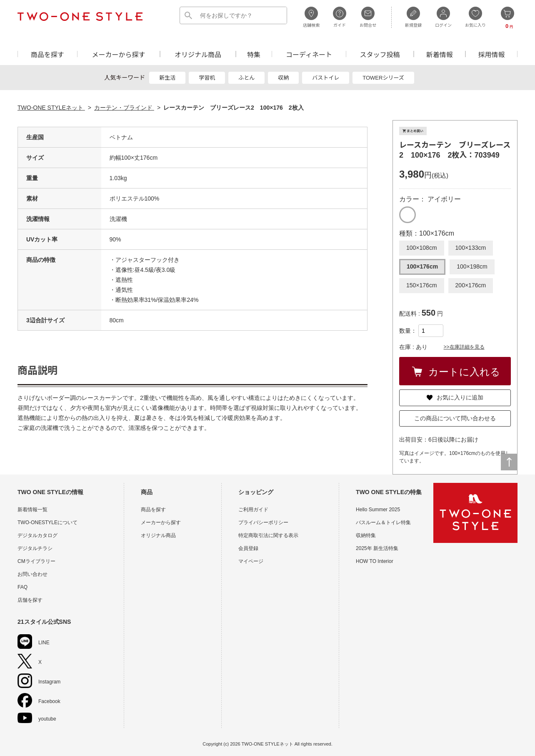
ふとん (246, 78)
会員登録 (248, 548)
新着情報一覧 (32, 510)
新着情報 (440, 54)
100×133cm (471, 248)
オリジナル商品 (198, 54)
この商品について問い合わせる (455, 418)
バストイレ (326, 78)
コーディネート (309, 54)
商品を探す (47, 54)
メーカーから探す (118, 54)
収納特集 (366, 535)
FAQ (22, 587)
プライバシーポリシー (263, 522)
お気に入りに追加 (455, 397)
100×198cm (472, 266)
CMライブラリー (36, 561)
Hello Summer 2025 (378, 510)
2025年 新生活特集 (377, 548)
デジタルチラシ (35, 548)
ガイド (340, 17)
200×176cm (471, 285)
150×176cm (422, 285)
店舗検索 (311, 17)
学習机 (207, 78)
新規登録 (413, 17)
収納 (283, 78)
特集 (254, 54)
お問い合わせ (32, 574)
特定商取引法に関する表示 (268, 535)
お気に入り (475, 17)
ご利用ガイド (253, 510)
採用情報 (492, 54)
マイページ (251, 561)
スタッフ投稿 (380, 54)
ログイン (443, 17)
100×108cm (422, 248)
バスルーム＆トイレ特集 (383, 522)
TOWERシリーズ (383, 78)
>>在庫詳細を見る (464, 347)
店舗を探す (30, 600)
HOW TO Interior (375, 561)
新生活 (167, 78)
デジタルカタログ (37, 535)
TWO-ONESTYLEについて (47, 522)
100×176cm (422, 266)
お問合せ (368, 17)
